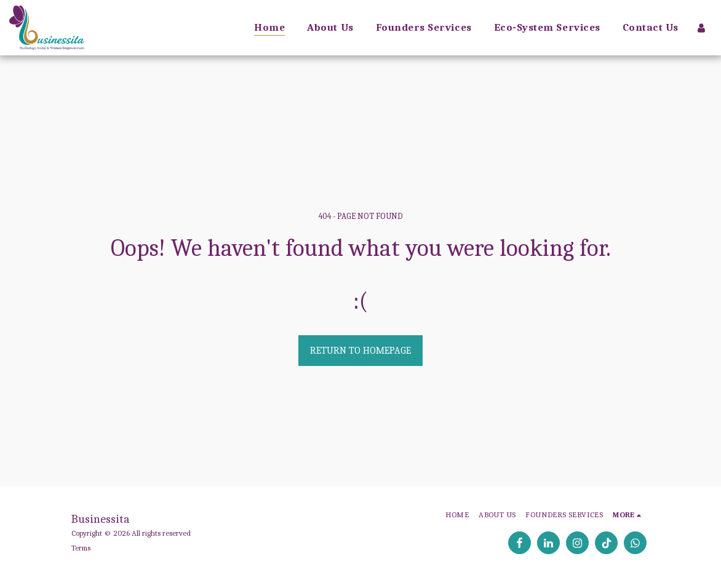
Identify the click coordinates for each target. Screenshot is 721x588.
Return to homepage (360, 351)
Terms (81, 548)
